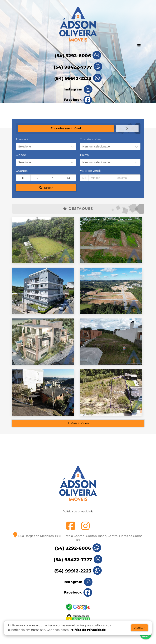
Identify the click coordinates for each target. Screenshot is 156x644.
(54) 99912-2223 (73, 78)
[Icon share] (78, 89)
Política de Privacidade (88, 630)
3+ (53, 178)
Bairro (84, 155)
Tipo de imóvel (91, 139)
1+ (23, 178)
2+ (38, 178)
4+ (69, 178)
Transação (23, 139)
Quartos (22, 171)
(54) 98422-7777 (73, 67)
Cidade (21, 155)
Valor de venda (91, 171)
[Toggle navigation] (139, 46)
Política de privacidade (78, 517)
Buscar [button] (46, 188)
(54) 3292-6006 (73, 56)
